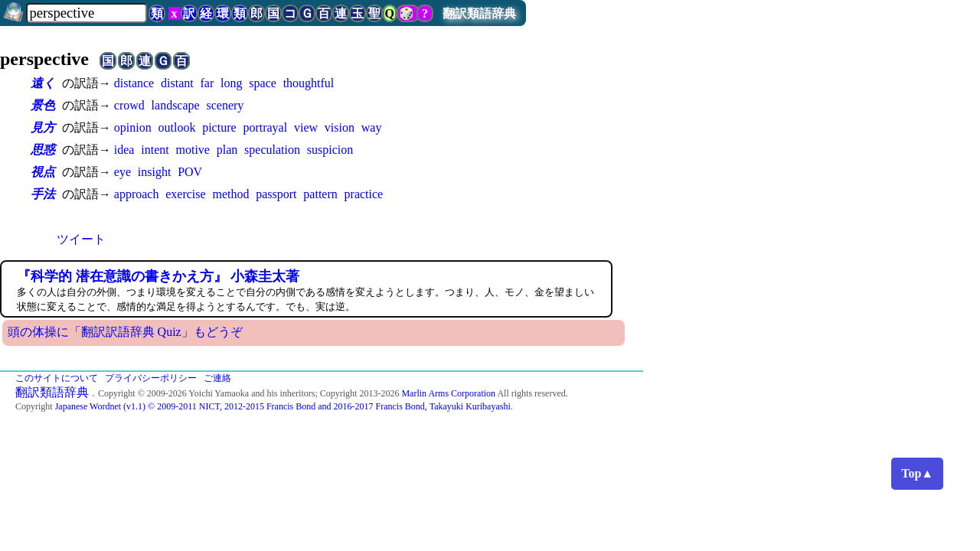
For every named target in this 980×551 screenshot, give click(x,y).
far (207, 83)
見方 (43, 127)
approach (137, 194)
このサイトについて (57, 378)
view (306, 127)
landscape (176, 105)
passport (276, 194)
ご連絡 (217, 378)
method (230, 194)
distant (177, 83)
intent (155, 150)
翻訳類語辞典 (479, 13)
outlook (176, 127)
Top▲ (917, 473)
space (263, 83)
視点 (43, 172)
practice (364, 194)
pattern (320, 194)
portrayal (265, 127)
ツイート (81, 239)
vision (340, 127)
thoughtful (309, 83)
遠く (43, 83)
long (231, 83)
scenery (225, 105)
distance (134, 83)
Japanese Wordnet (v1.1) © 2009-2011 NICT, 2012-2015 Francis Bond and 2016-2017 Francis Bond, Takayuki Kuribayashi (283, 406)
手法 (43, 194)
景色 (43, 105)
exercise (185, 194)
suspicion (330, 150)
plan (227, 150)
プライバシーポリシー (151, 378)
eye (122, 172)
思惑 (43, 150)
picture (219, 127)
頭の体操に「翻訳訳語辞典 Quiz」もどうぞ (125, 332)
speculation (272, 150)
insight (155, 172)
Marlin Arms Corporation (448, 393)
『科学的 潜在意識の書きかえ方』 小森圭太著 (158, 276)
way (372, 127)
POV (190, 172)
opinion (133, 127)
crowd (129, 105)
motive (192, 150)
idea (124, 150)
